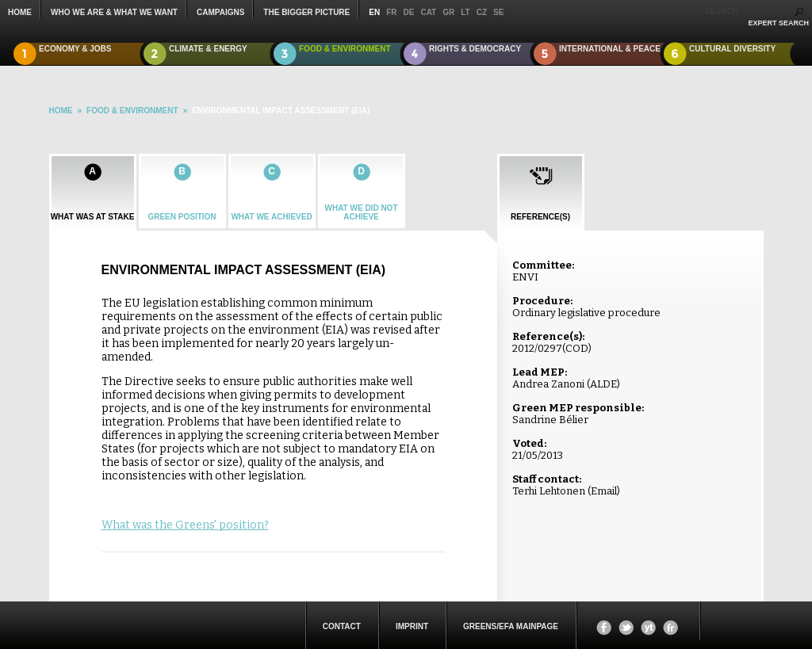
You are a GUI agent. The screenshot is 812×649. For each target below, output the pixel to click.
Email (604, 491)
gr (448, 12)
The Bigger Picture (306, 12)
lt (465, 12)
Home (20, 12)
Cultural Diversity (732, 49)
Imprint (412, 626)
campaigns (220, 12)
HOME (61, 111)
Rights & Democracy (475, 49)
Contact (342, 626)
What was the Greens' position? (185, 525)
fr (391, 12)
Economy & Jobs (75, 49)
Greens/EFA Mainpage (511, 626)
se (498, 12)
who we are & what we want (114, 12)
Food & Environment (345, 49)
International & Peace (610, 49)
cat (428, 12)
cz (482, 12)
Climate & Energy (208, 49)
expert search (778, 23)
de (409, 12)
